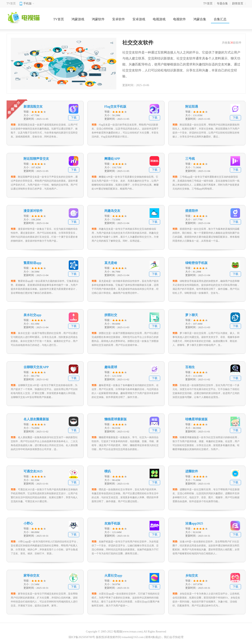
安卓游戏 (139, 19)
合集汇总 (220, 19)
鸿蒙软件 (98, 19)
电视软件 (179, 19)
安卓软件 (119, 19)
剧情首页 (238, 3)
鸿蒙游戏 (78, 19)
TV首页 (11, 3)
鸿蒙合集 (200, 19)
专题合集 (222, 3)
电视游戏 (159, 19)
